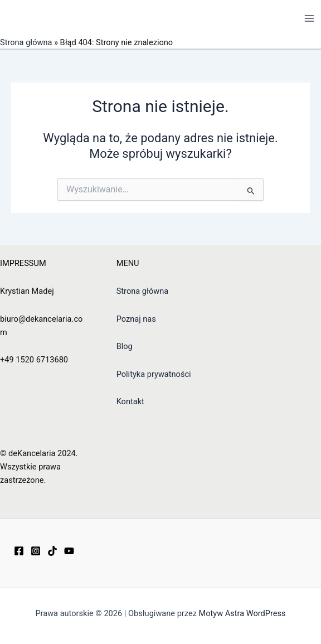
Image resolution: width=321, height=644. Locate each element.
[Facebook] (19, 551)
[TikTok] (52, 551)
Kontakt (130, 401)
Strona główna (26, 42)
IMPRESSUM (23, 263)
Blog (125, 346)
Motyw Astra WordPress (242, 613)
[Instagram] (36, 551)
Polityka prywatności (154, 374)
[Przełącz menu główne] (309, 18)
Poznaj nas (136, 319)
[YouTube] (69, 551)
